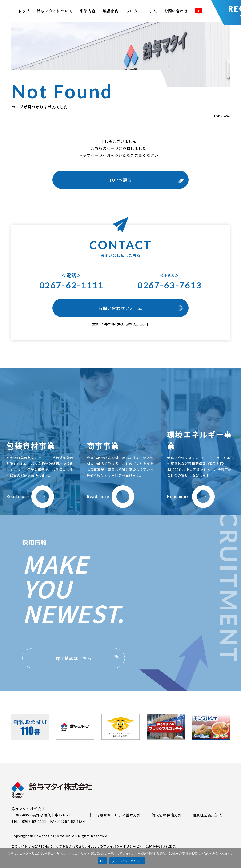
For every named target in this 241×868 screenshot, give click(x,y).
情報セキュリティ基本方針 (118, 815)
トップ (24, 11)
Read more (30, 496)
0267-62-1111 (71, 285)
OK (102, 861)
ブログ (132, 11)
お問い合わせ (176, 11)
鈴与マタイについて (55, 11)
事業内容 (88, 11)
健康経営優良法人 (208, 815)
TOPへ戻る (120, 180)
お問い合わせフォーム (121, 308)
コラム (151, 11)
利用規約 (146, 846)
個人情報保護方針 (167, 815)
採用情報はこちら (74, 658)
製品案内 (111, 11)
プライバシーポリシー (120, 846)
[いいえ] (235, 858)
